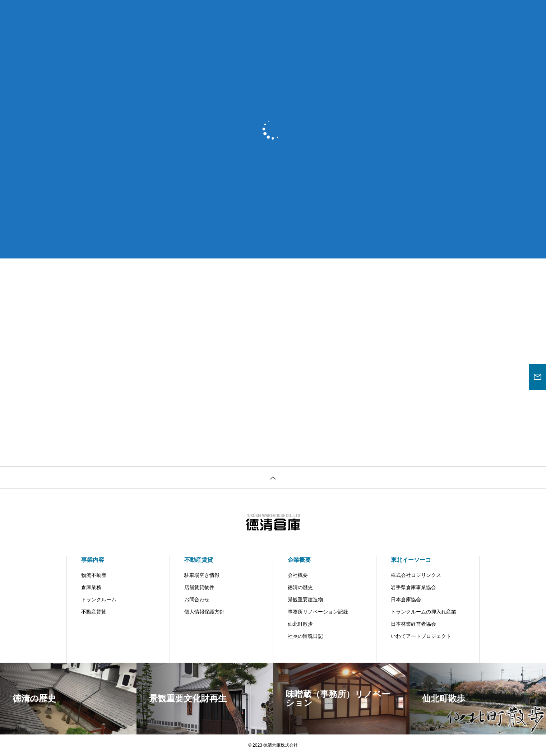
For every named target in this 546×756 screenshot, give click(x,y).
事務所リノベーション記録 (318, 612)
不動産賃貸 (94, 612)
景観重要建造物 (305, 599)
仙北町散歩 (300, 624)
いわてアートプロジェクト (421, 636)
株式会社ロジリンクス (416, 575)
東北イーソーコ (411, 560)
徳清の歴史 (300, 587)
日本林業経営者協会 (413, 624)
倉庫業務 (91, 587)
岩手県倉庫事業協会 (413, 587)
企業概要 (299, 560)
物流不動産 (94, 575)
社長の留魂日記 (305, 636)
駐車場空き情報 (202, 575)
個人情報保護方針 (204, 612)
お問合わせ (197, 599)
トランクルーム (99, 599)
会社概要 (298, 575)
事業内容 (93, 560)
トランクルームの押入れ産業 (424, 612)
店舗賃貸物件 (199, 587)
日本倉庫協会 (406, 599)
